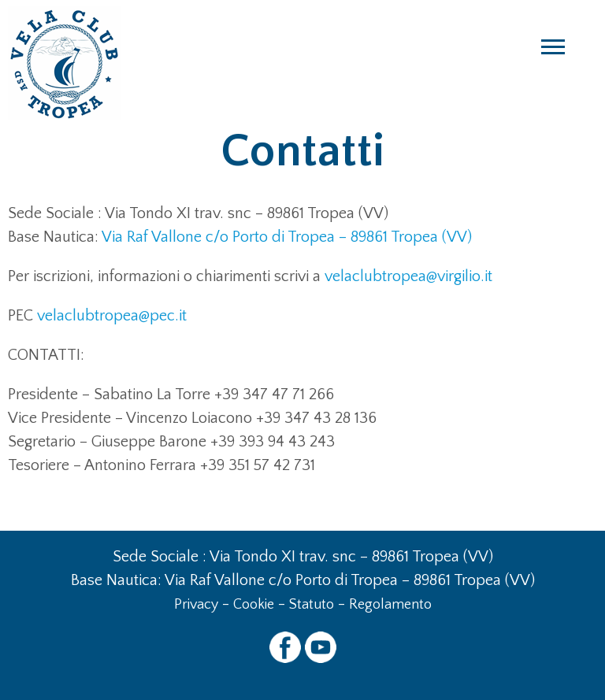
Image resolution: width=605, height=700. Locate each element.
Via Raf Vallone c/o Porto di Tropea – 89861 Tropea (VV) (287, 237)
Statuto (312, 605)
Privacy (196, 605)
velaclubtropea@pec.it (112, 316)
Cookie (254, 605)
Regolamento (390, 605)
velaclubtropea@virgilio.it (408, 276)
